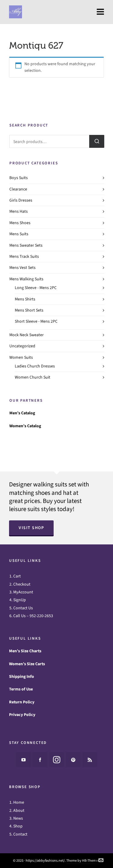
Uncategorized (22, 346)
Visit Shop (31, 528)
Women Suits (21, 357)
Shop (18, 826)
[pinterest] (73, 760)
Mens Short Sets (29, 310)
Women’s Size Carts (27, 664)
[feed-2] (90, 760)
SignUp (20, 600)
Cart (17, 576)
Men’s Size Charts (25, 651)
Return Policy (22, 702)
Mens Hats (19, 211)
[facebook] (40, 760)
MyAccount (23, 592)
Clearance (18, 189)
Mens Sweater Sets (26, 245)
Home (19, 802)
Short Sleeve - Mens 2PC (36, 321)
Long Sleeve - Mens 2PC (36, 288)
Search (97, 141)
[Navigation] (100, 12)
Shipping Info (22, 676)
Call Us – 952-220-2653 (33, 616)
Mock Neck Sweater (27, 335)
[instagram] (57, 760)
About (19, 810)
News (18, 818)
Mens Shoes (20, 223)
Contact (20, 834)
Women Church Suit (33, 377)
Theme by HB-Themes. (83, 860)
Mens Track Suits (24, 256)
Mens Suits (19, 234)
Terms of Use (21, 689)
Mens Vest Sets (22, 268)
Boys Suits (19, 178)
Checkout (22, 584)
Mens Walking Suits (26, 279)
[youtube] (24, 760)
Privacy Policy (22, 715)
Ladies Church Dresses (35, 366)
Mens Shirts (25, 299)
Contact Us (23, 608)
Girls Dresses (21, 200)
